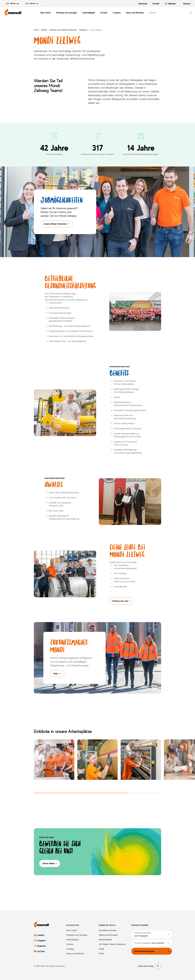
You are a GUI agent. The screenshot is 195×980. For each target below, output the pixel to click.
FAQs (101, 954)
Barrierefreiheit (105, 940)
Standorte (143, 4)
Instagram (40, 940)
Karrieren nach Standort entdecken (63, 30)
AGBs (101, 949)
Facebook (40, 946)
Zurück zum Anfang (150, 966)
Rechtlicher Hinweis (108, 930)
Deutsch (188, 4)
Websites (171, 4)
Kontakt (156, 4)
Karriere (104, 13)
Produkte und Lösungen (66, 13)
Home (36, 30)
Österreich (83, 30)
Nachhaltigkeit (89, 13)
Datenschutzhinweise (108, 935)
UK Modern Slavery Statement (112, 944)
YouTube (39, 951)
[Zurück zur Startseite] (13, 13)
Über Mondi (45, 13)
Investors (117, 13)
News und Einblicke (135, 13)
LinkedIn (39, 935)
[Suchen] (191, 13)
